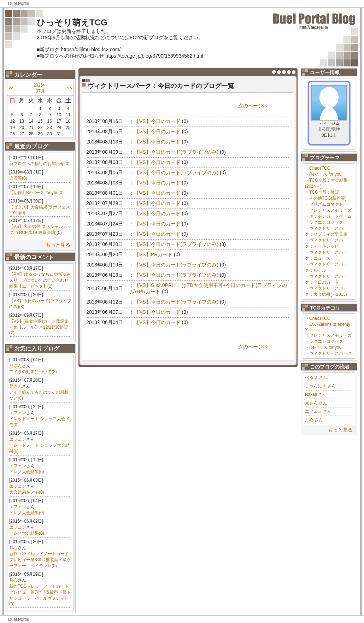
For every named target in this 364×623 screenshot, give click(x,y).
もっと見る (58, 245)
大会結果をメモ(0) (27, 492)
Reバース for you (325, 174)
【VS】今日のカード (157, 121)
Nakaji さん (316, 394)
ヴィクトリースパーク (330, 353)
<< (11, 88)
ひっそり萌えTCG (72, 22)
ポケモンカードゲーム (330, 216)
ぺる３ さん (316, 377)
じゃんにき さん (320, 386)
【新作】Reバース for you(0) (36, 193)
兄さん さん (316, 403)
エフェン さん (318, 411)
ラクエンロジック (326, 222)
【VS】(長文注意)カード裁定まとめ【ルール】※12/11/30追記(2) (39, 327)
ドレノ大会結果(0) (27, 472)
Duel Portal (19, 4)
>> (70, 88)
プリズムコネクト (326, 204)
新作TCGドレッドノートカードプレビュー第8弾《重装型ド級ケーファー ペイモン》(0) (40, 560)
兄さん (16, 366)
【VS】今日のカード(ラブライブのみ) (176, 152)
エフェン (18, 413)
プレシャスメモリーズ (330, 210)
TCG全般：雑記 (324, 192)
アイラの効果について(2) (33, 372)
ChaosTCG (320, 168)
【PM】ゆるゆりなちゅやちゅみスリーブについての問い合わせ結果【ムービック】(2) (40, 280)
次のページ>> (253, 106)
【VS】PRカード (153, 254)
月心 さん (314, 420)
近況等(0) (18, 178)
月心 (13, 548)
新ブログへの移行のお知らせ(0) (39, 164)
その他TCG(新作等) (328, 198)
